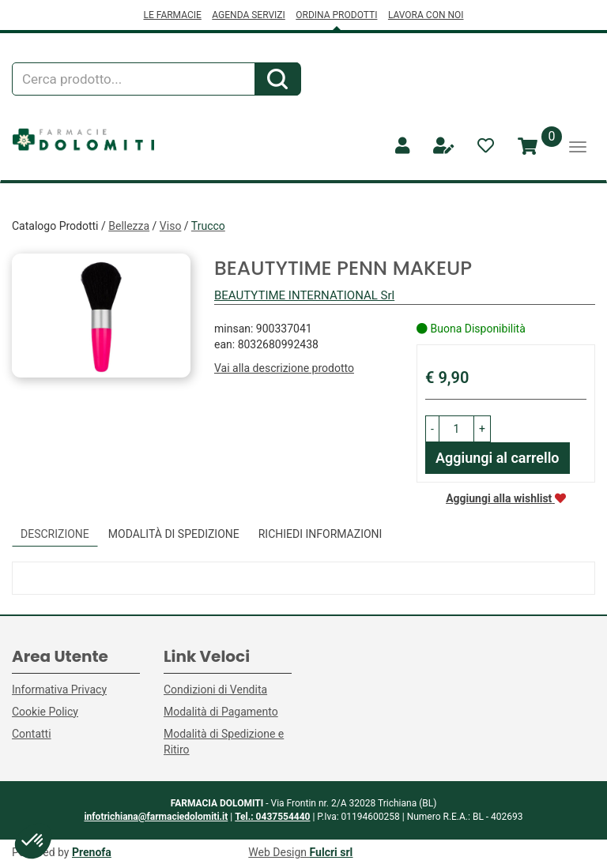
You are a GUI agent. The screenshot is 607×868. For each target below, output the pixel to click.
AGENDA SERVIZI (248, 15)
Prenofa (92, 852)
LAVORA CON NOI (426, 15)
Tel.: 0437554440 (272, 817)
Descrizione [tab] (55, 534)
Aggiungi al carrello (498, 458)
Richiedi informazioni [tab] (320, 534)
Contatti (32, 734)
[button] (432, 429)
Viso (171, 226)
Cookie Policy (45, 712)
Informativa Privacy (59, 690)
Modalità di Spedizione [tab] (174, 534)
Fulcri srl (332, 852)
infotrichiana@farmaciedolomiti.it (156, 817)
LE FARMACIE (172, 15)
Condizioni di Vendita (215, 690)
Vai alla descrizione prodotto (284, 368)
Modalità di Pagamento (221, 712)
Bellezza (129, 226)
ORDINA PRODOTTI (336, 15)
